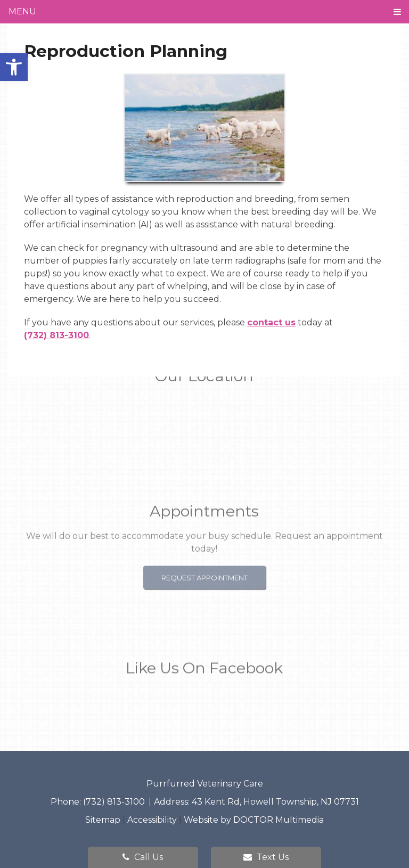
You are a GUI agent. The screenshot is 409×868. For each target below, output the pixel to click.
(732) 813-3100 (56, 335)
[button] (14, 67)
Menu (22, 11)
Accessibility (152, 820)
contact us (271, 322)
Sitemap (103, 820)
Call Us (143, 857)
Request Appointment (204, 560)
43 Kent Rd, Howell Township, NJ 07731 (275, 802)
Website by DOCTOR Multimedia (254, 820)
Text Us (266, 857)
